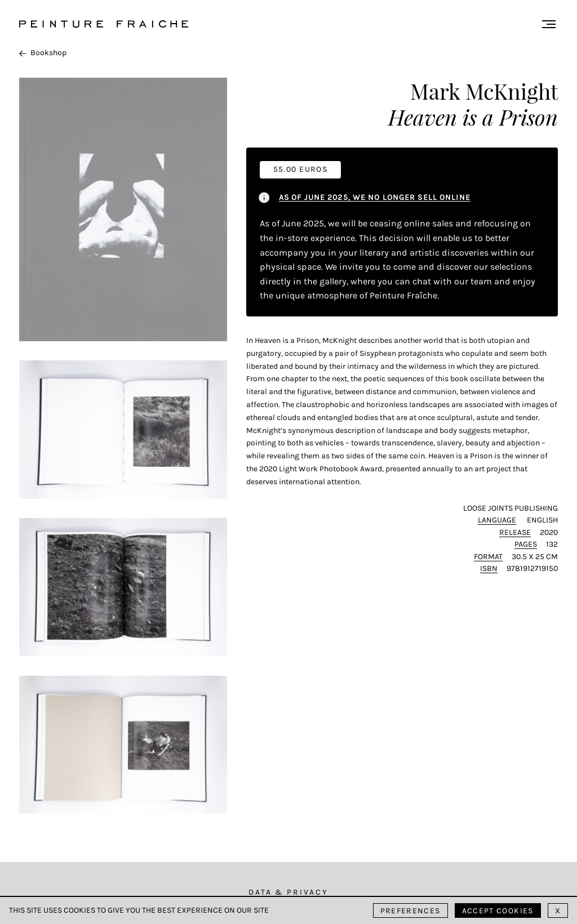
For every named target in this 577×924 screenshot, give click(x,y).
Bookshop (43, 53)
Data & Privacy (288, 892)
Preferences (410, 911)
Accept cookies (498, 911)
